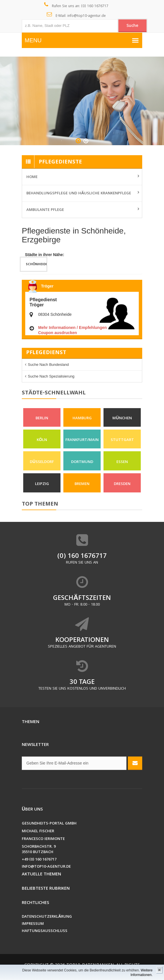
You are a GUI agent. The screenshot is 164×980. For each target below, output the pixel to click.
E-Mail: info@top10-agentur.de (76, 15)
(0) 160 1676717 (82, 557)
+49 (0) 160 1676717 (39, 860)
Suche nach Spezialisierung (51, 376)
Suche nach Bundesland (48, 365)
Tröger (47, 286)
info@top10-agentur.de (46, 867)
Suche (132, 26)
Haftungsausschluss (45, 932)
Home (32, 177)
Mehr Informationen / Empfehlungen (73, 328)
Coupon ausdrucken (57, 333)
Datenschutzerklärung (47, 917)
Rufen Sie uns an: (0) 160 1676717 (76, 6)
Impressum (33, 924)
